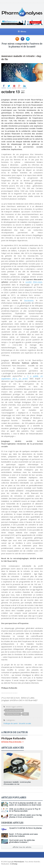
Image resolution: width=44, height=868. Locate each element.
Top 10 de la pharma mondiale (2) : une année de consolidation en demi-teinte (25, 804)
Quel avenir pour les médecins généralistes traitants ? (22, 841)
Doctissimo (29, 300)
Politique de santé (11, 723)
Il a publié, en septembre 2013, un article (22, 377)
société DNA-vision (34, 282)
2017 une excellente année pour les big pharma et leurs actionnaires (25, 816)
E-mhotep (14, 864)
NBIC (26, 714)
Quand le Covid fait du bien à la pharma (25, 828)
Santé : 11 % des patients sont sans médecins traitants (23, 835)
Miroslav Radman (13, 714)
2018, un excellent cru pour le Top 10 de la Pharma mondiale (25, 810)
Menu (22, 31)
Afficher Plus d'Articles (12, 742)
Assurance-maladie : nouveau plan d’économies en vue (17, 783)
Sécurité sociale (25, 723)
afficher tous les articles (22, 847)
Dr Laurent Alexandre (14, 710)
